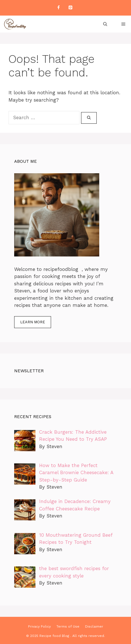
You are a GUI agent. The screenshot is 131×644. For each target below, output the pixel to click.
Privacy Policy (39, 626)
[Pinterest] (70, 8)
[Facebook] (58, 8)
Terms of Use (68, 626)
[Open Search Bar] (105, 24)
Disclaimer (94, 626)
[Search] (89, 118)
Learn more (33, 322)
